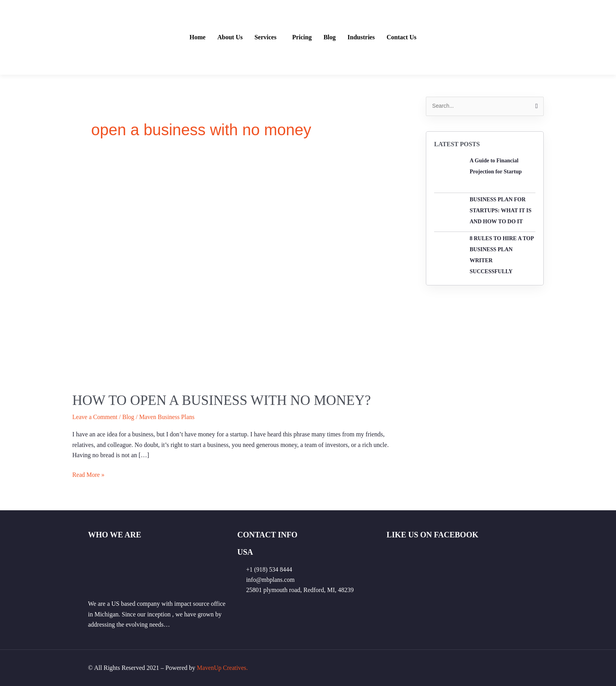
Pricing (302, 37)
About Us (230, 37)
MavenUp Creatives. (223, 667)
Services (266, 37)
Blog (329, 37)
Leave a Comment (95, 417)
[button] (268, 37)
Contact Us (401, 37)
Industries (361, 37)
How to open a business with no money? (224, 400)
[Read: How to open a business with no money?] (237, 271)
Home (197, 37)
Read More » (89, 474)
